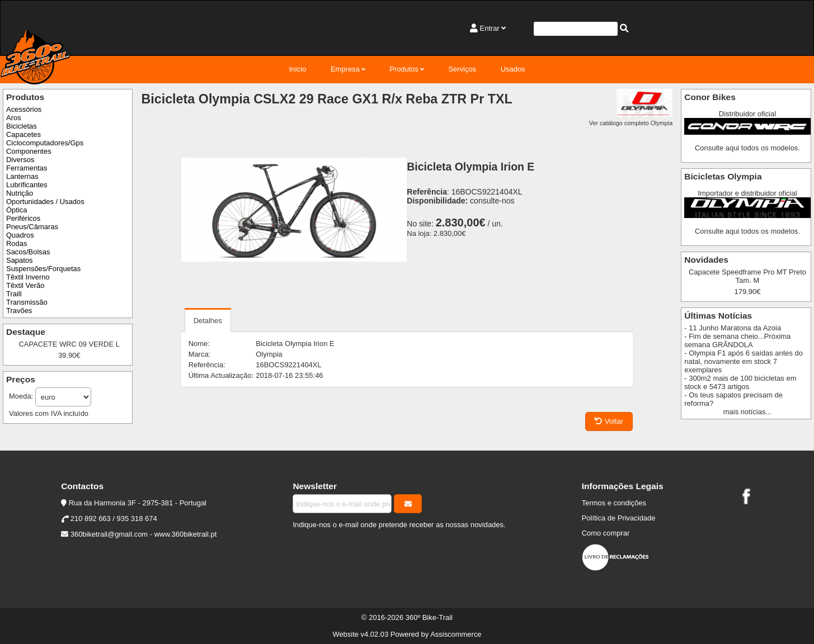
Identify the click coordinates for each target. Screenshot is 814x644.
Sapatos (20, 260)
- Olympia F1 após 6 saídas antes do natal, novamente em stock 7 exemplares (744, 361)
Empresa (345, 69)
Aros (14, 118)
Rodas (17, 243)
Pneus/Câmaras (32, 227)
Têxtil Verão (25, 285)
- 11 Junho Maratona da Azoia (733, 328)
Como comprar (606, 533)
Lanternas (22, 176)
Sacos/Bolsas (28, 252)
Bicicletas (22, 126)
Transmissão (27, 302)
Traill (14, 294)
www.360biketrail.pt (186, 534)
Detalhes (208, 321)
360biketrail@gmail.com (109, 534)
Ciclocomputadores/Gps (45, 143)
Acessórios (24, 109)
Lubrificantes (27, 185)
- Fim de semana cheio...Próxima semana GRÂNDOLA (737, 340)
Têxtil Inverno (28, 277)
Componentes (29, 151)
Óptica (17, 210)
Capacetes (23, 134)
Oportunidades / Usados (45, 202)
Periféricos (23, 218)
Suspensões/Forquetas (43, 269)
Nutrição (20, 193)
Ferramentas (27, 168)
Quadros (20, 235)
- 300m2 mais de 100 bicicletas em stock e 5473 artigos (740, 382)
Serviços (462, 69)
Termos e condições (614, 503)
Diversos (20, 160)
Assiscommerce (456, 634)
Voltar (609, 421)
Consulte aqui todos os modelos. (747, 148)
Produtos (404, 69)
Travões (19, 311)
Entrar (490, 28)
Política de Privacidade (619, 518)
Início (297, 69)
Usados (513, 69)
